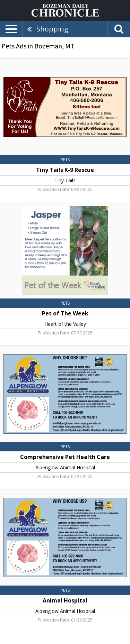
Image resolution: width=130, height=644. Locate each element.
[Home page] (65, 10)
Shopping (52, 29)
